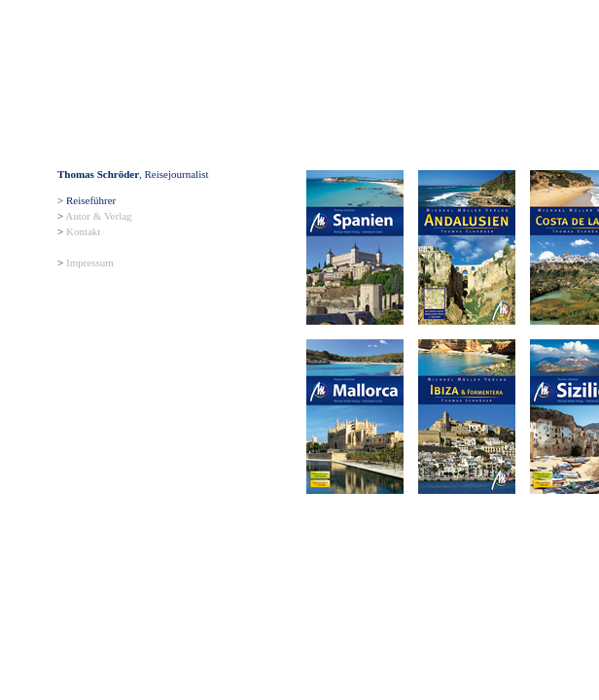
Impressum (90, 262)
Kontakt (83, 231)
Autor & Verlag (98, 216)
